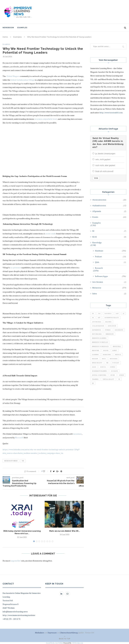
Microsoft (19, 438)
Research (99, 267)
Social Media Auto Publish (55, 643)
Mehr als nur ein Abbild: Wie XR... (65, 531)
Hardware (110, 250)
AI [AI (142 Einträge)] (93, 318)
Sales (109, 293)
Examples (22, 28)
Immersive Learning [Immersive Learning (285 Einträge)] (100, 345)
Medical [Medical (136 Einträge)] (120, 363)
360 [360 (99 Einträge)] (100, 313)
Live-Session (109, 281)
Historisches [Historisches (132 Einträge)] (98, 340)
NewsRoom (8, 28)
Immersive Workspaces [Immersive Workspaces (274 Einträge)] (101, 354)
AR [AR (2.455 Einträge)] (99, 318)
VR (23, 461)
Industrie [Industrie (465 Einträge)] (96, 358)
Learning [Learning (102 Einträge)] (96, 363)
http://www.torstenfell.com (111, 113)
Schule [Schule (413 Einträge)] (115, 376)
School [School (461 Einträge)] (104, 376)
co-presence (15, 268)
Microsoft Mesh (11, 461)
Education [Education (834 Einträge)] (96, 331)
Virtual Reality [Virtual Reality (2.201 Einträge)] (98, 394)
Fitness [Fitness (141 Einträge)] (95, 336)
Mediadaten (39, 633)
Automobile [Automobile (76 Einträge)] (117, 322)
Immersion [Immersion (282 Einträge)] (112, 340)
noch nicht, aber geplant (105, 165)
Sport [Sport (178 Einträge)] (114, 385)
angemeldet (16, 561)
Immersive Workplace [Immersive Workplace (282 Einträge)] (101, 349)
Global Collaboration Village (23, 80)
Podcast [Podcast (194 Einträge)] (117, 372)
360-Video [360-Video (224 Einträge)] (109, 313)
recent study (50, 234)
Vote (96, 178)
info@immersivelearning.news (15, 612)
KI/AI (109, 236)
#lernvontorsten (109, 199)
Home (5, 37)
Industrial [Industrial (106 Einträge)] (119, 354)
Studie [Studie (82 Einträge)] (95, 390)
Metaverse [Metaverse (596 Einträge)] (115, 367)
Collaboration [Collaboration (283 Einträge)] (109, 327)
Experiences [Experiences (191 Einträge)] (110, 331)
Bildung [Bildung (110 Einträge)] (95, 327)
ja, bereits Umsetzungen (105, 154)
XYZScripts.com (78, 643)
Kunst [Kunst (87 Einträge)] (117, 358)
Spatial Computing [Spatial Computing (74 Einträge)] (100, 385)
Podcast (110, 256)
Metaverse (109, 287)
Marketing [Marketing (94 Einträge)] (108, 363)
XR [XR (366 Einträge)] (116, 394)
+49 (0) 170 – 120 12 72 (11, 619)
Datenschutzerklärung (69, 633)
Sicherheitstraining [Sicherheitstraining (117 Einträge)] (100, 381)
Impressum (52, 633)
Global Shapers (13, 76)
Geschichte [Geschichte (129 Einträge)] (107, 336)
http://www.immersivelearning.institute (19, 615)
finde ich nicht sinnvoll (104, 171)
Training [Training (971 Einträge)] (105, 390)
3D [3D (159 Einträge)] (93, 313)
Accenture (77, 434)
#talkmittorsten (109, 205)
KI (109, 230)
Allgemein (109, 211)
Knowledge (97, 242)
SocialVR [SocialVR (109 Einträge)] (117, 381)
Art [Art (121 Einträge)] (106, 318)
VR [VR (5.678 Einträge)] (110, 394)
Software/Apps (110, 276)
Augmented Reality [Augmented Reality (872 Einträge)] (100, 322)
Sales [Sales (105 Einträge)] (94, 376)
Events (109, 217)
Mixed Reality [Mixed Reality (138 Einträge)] (98, 372)
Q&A (110, 262)
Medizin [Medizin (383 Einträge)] (95, 367)
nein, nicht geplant (103, 159)
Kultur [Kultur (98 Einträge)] (107, 358)
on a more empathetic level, (46, 119)
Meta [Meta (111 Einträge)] (105, 367)
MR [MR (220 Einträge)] (108, 372)
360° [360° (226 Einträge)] (119, 313)
